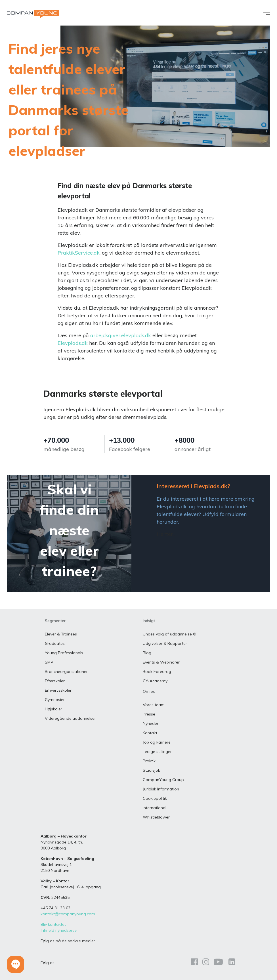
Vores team (154, 705)
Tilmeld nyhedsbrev (59, 930)
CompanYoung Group (163, 780)
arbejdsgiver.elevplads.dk (121, 335)
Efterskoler (55, 681)
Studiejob (152, 770)
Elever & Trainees (61, 634)
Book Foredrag (157, 671)
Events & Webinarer (161, 662)
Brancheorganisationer (66, 671)
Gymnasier (55, 700)
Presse (149, 714)
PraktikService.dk (79, 253)
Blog (147, 653)
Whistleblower (156, 817)
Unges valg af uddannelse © (170, 634)
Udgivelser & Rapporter (165, 643)
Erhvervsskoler (58, 690)
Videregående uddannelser (70, 718)
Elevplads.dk (73, 343)
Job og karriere (157, 742)
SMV (49, 662)
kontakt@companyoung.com (68, 914)
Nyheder (151, 723)
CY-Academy (155, 681)
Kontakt (150, 733)
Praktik (149, 761)
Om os (149, 691)
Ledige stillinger (157, 752)
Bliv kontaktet (53, 924)
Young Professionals (64, 653)
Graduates (55, 643)
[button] (16, 964)
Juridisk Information (161, 789)
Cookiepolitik (155, 798)
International (155, 808)
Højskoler (53, 709)
